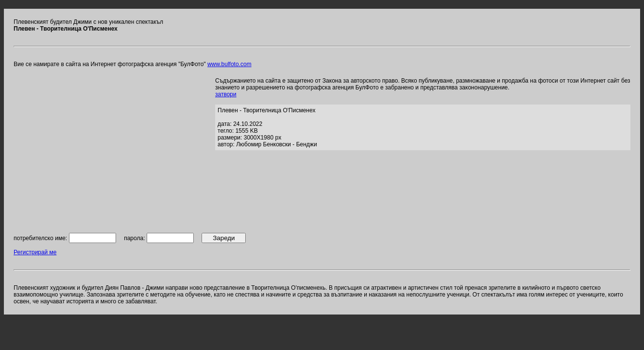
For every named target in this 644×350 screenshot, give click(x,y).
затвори (226, 94)
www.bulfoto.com (229, 64)
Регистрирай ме (35, 252)
